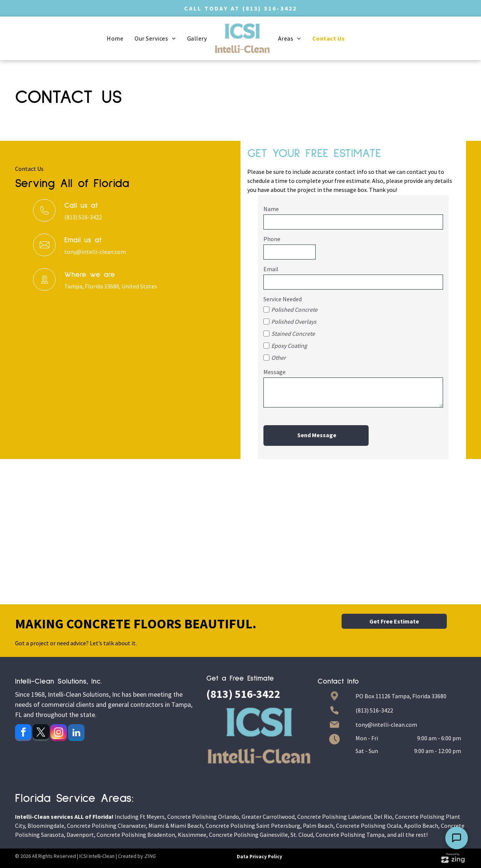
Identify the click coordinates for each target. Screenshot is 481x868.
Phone (272, 239)
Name (271, 209)
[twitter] (41, 734)
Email (271, 269)
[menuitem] (115, 38)
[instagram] (59, 734)
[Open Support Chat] (457, 838)
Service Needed (283, 299)
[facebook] (23, 734)
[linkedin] (76, 734)
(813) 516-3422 (270, 8)
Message (275, 372)
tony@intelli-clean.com (95, 252)
